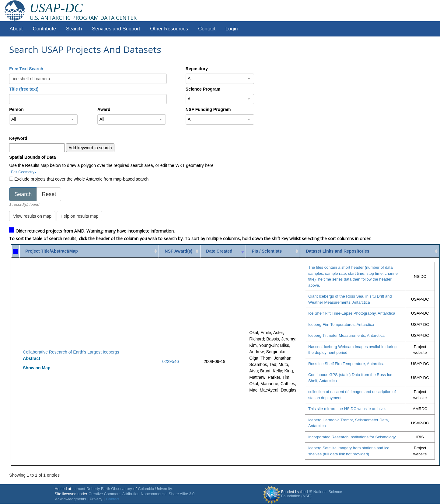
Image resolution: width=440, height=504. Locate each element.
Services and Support (116, 29)
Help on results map (80, 216)
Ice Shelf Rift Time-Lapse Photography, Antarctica (352, 313)
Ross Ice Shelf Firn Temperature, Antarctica (346, 364)
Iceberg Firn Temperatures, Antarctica (341, 324)
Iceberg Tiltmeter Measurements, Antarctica (346, 335)
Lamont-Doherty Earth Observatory (102, 489)
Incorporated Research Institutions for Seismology (352, 437)
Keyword (18, 138)
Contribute (44, 29)
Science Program (203, 89)
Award (104, 109)
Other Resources (169, 29)
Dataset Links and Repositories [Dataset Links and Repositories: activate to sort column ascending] (338, 251)
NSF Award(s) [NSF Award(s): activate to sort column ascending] (178, 251)
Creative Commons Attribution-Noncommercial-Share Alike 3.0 (141, 494)
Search (74, 29)
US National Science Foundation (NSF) (312, 494)
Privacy (96, 499)
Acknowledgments (70, 499)
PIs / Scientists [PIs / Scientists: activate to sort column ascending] (267, 251)
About (16, 29)
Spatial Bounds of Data (32, 157)
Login (232, 29)
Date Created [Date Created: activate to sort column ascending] (219, 251)
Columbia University (155, 489)
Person (16, 109)
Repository (197, 69)
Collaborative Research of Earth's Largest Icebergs (71, 352)
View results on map (32, 216)
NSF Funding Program (208, 109)
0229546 (171, 361)
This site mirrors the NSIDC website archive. (347, 409)
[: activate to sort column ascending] (15, 251)
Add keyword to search (90, 148)
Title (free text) (24, 89)
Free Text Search (26, 69)
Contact (207, 29)
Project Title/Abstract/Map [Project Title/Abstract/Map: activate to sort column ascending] (51, 251)
